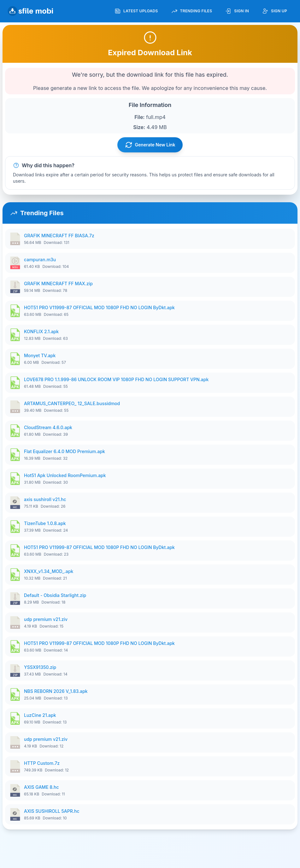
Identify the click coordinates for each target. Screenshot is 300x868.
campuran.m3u (40, 260)
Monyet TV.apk (40, 355)
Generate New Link (150, 145)
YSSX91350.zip (40, 667)
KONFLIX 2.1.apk (41, 331)
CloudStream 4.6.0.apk (48, 427)
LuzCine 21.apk (40, 715)
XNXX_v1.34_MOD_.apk (49, 571)
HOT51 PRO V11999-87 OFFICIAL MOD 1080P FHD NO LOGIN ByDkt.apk (99, 307)
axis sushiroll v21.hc (45, 499)
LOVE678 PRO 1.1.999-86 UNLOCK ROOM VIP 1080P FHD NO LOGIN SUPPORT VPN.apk (116, 379)
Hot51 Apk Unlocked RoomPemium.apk (65, 475)
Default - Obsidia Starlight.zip (55, 595)
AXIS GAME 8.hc (41, 787)
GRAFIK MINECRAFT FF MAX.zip (58, 283)
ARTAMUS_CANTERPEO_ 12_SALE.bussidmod (72, 403)
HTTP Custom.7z (42, 763)
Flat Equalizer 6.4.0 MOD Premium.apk (65, 451)
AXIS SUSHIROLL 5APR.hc (52, 811)
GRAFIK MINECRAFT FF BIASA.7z (59, 236)
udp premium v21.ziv (46, 619)
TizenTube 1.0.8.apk (45, 523)
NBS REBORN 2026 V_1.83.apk (56, 691)
